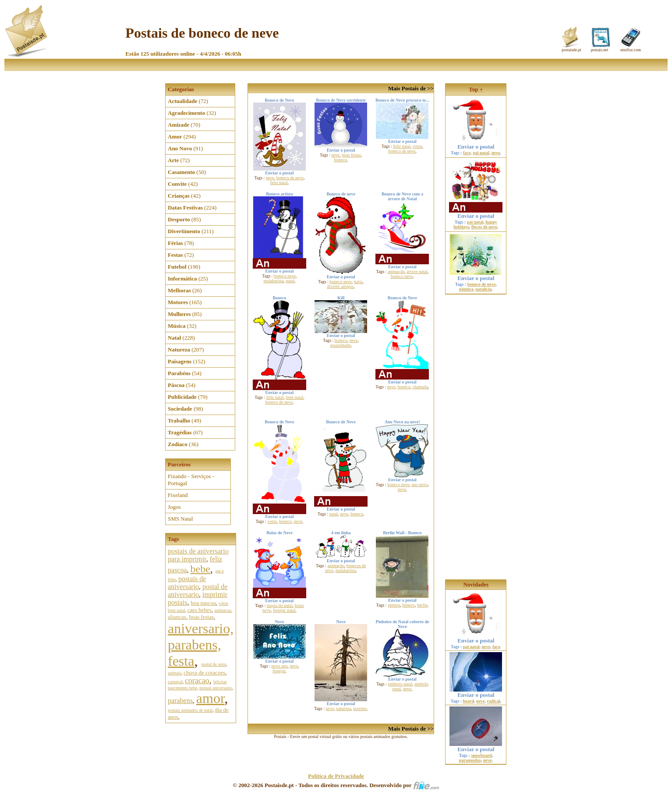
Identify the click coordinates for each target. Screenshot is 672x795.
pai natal (481, 153)
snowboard (481, 755)
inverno (360, 708)
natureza (343, 708)
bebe (200, 569)
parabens (180, 701)
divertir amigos (341, 286)
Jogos (174, 507)
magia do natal (280, 605)
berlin (422, 605)
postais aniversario (216, 688)
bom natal (294, 397)
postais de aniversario (187, 583)
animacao (223, 610)
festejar (279, 671)
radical (494, 701)
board (469, 701)
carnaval (175, 682)
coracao (197, 681)
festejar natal (284, 610)
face (467, 153)
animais (175, 673)
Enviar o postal (476, 144)
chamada (421, 387)
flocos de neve (484, 227)
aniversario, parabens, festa (201, 645)
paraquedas (470, 760)
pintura (394, 605)
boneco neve (285, 276)
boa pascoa (203, 603)
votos (417, 146)
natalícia (483, 289)
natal (290, 281)
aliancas (177, 617)
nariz (358, 282)
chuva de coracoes (204, 673)
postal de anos (214, 664)
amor (210, 698)
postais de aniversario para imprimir (198, 555)
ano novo (420, 484)
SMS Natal (180, 519)
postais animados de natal (190, 710)
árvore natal (417, 272)
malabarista (273, 281)
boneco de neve (290, 178)
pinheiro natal (400, 684)
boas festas (201, 617)
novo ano (280, 666)
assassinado (341, 345)
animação (396, 272)
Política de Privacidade (336, 776)
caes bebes (200, 610)
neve (270, 178)
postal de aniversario (198, 591)
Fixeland (178, 495)
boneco (340, 160)
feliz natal (279, 183)
